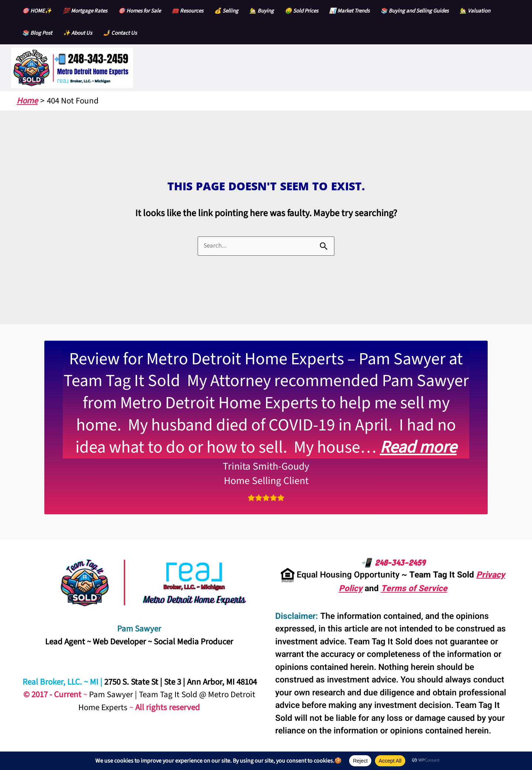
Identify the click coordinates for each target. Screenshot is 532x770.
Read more (418, 447)
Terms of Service (414, 589)
